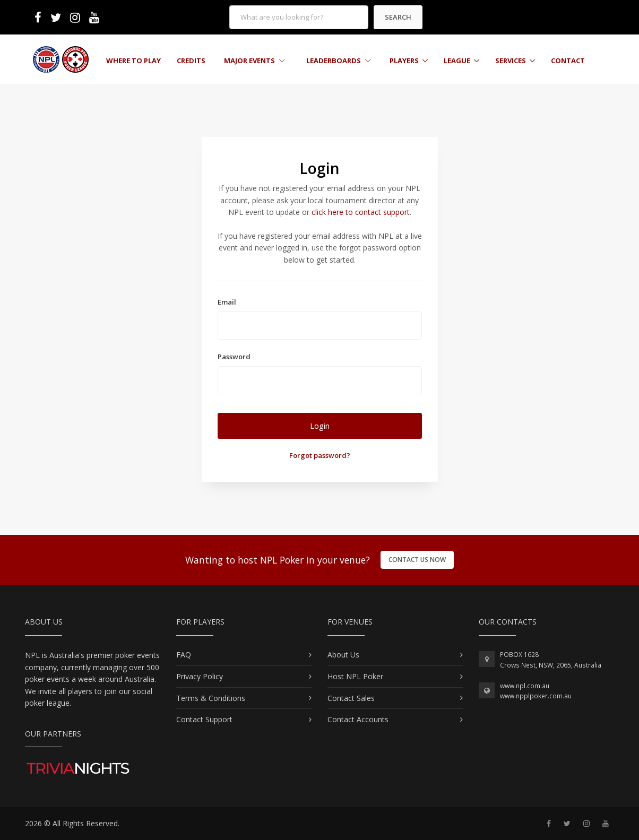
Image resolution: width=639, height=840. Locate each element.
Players (404, 60)
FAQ (184, 655)
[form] (299, 17)
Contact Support (204, 719)
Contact (568, 60)
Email (227, 302)
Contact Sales (351, 698)
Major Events (254, 60)
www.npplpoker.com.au (536, 696)
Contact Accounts (358, 719)
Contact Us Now (417, 560)
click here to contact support (361, 212)
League (457, 60)
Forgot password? (320, 455)
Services (511, 60)
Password (234, 357)
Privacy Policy (200, 676)
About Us (343, 655)
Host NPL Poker (355, 676)
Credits (191, 60)
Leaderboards (339, 60)
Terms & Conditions (211, 698)
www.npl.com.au (525, 686)
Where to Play (133, 60)
